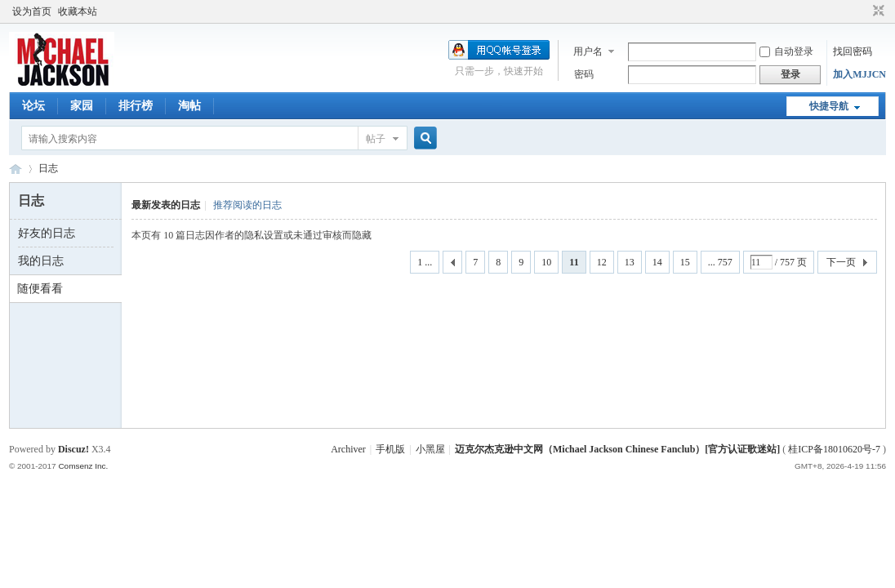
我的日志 (41, 261)
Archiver (348, 449)
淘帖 (189, 106)
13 (630, 262)
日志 (48, 168)
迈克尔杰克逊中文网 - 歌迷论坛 (16, 169)
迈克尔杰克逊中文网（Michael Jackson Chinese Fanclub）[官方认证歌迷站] (617, 449)
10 (546, 262)
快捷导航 (829, 106)
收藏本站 (78, 11)
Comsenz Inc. (83, 466)
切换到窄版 (877, 11)
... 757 (720, 262)
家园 (82, 106)
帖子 (376, 139)
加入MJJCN (859, 74)
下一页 (841, 262)
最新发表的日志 (166, 205)
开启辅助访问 (863, 11)
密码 (584, 74)
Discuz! (73, 449)
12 (602, 262)
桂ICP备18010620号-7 (834, 449)
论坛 (33, 106)
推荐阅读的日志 (247, 205)
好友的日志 (47, 233)
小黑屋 (430, 449)
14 (657, 262)
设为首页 (32, 11)
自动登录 (786, 51)
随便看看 (40, 289)
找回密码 (853, 51)
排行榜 (136, 106)
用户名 (588, 51)
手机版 (390, 449)
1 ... (425, 262)
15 (685, 262)
